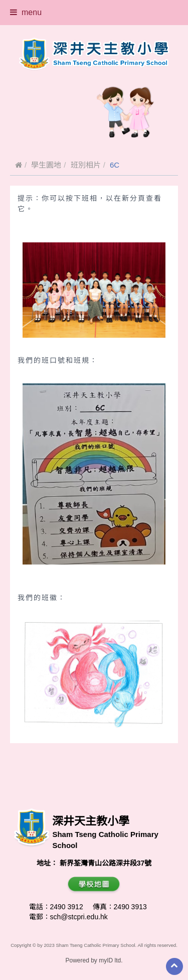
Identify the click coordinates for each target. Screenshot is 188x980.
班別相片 (86, 165)
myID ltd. (111, 960)
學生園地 (46, 165)
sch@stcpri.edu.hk (79, 917)
